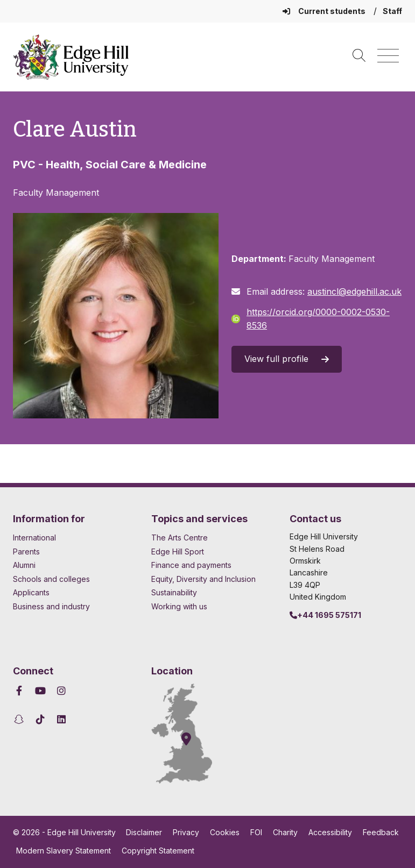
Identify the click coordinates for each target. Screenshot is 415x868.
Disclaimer (144, 832)
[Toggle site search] (359, 56)
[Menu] (388, 56)
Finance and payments (191, 565)
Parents (26, 552)
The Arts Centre (180, 538)
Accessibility (330, 832)
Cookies (225, 832)
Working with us (179, 606)
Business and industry (51, 606)
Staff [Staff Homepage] (392, 11)
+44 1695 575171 (325, 615)
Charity (285, 832)
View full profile (287, 359)
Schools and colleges (51, 579)
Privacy (186, 832)
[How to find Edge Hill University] (192, 734)
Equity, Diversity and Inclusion (203, 579)
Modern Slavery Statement (64, 851)
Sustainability (174, 592)
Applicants (31, 592)
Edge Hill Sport (178, 552)
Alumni (24, 565)
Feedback (381, 832)
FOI (256, 832)
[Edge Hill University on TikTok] (41, 719)
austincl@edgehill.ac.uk (354, 291)
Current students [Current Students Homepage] (325, 11)
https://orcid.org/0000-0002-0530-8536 (311, 319)
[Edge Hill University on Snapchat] (21, 719)
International (34, 538)
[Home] (71, 57)
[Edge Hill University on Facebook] (21, 691)
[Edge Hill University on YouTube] (41, 691)
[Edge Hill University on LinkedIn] (62, 719)
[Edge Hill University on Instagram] (62, 691)
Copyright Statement (158, 851)
